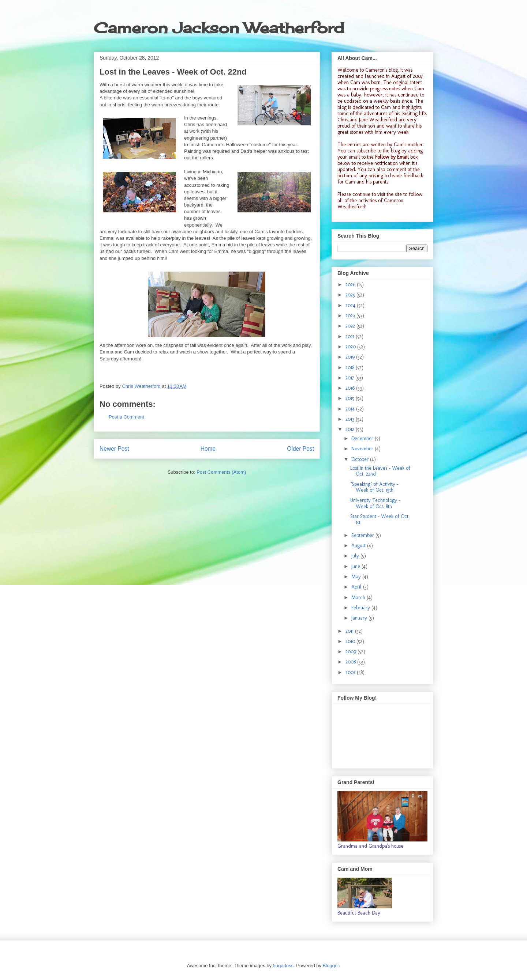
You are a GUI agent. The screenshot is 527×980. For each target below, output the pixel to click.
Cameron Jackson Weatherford (219, 28)
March (359, 597)
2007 (351, 672)
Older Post (300, 449)
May (357, 577)
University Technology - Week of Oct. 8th (375, 503)
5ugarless (283, 966)
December (363, 438)
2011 (350, 631)
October (361, 459)
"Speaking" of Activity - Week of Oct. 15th (374, 487)
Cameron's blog (382, 70)
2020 (351, 347)
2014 (351, 409)
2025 (351, 295)
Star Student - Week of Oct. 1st (380, 519)
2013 (351, 419)
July (356, 556)
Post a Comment (126, 417)
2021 (351, 336)
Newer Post (114, 449)
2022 (351, 326)
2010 (351, 641)
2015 (351, 398)
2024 (351, 305)
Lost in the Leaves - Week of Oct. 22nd (380, 471)
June (356, 566)
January (360, 618)
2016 (351, 388)
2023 (351, 316)
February (361, 608)
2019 (351, 357)
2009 (352, 652)
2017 (350, 378)
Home (208, 449)
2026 (351, 285)
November (363, 449)
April (357, 587)
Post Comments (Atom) (221, 472)
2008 (351, 662)
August (359, 546)
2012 (351, 429)
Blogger (331, 966)
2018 (351, 368)
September (363, 535)
